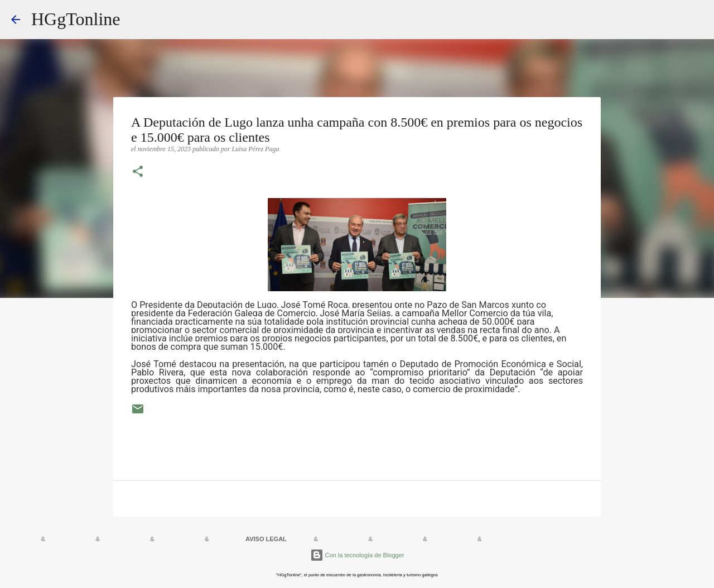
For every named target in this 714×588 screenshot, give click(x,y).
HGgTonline (76, 19)
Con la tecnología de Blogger (357, 555)
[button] (138, 172)
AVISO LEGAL (266, 539)
